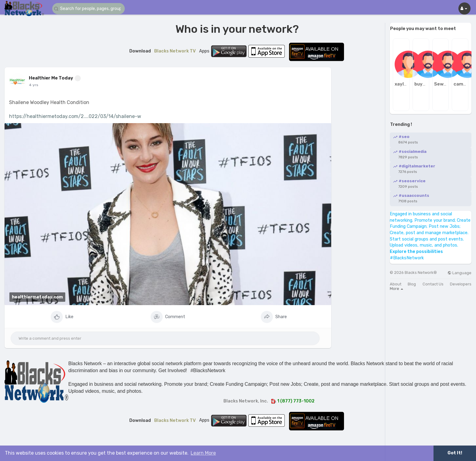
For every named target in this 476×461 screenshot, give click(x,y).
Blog (412, 284)
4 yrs (34, 85)
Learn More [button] (203, 453)
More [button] (396, 289)
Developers (461, 284)
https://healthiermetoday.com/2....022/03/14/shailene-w (75, 116)
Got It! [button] (455, 453)
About (396, 284)
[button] (89, 9)
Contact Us (433, 284)
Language (459, 273)
